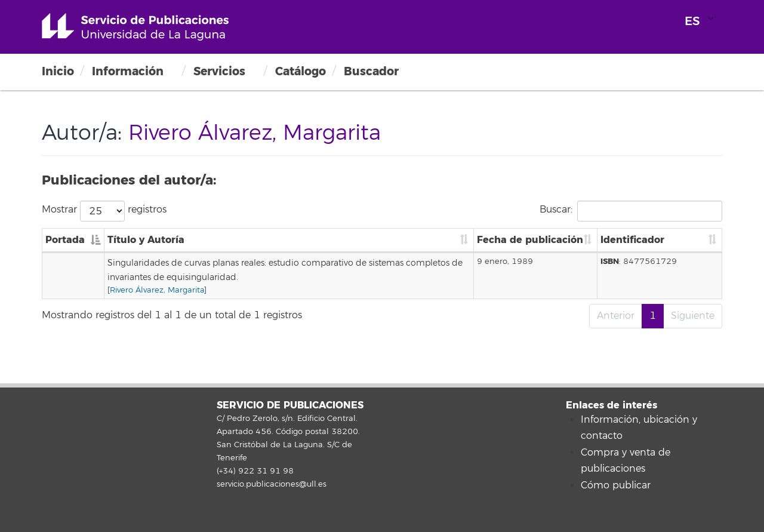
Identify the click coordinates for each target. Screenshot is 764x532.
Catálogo (301, 71)
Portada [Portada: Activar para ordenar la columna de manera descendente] (65, 240)
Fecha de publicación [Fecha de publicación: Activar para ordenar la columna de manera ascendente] (530, 240)
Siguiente (693, 316)
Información (128, 71)
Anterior (616, 316)
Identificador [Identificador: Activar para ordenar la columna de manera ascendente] (632, 240)
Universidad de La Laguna (135, 27)
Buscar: (631, 211)
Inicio (58, 71)
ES (692, 21)
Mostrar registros (104, 211)
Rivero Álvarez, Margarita (157, 290)
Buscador (371, 71)
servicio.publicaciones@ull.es (272, 484)
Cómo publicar (616, 485)
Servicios (219, 71)
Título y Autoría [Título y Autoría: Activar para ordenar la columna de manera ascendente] (146, 240)
